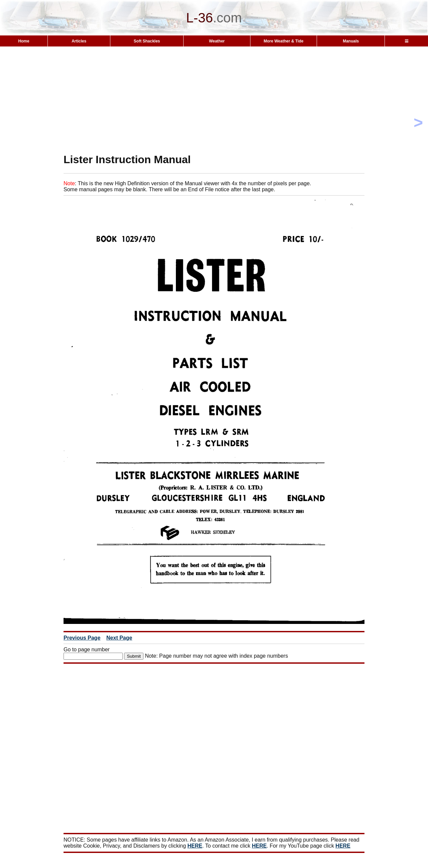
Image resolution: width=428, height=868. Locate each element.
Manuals (351, 41)
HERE (195, 846)
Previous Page (82, 638)
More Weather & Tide (283, 41)
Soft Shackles (147, 41)
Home (24, 41)
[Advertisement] (214, 100)
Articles (79, 41)
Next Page (119, 638)
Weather (217, 41)
